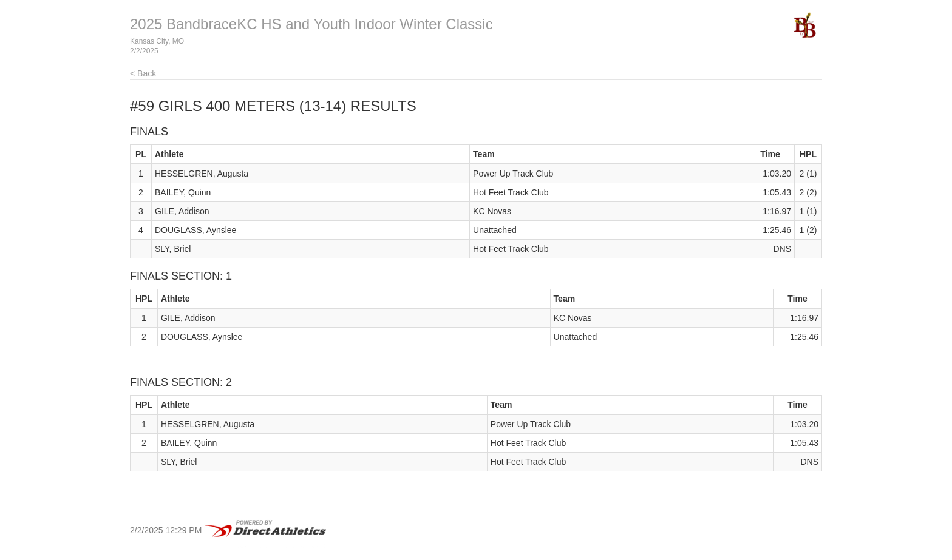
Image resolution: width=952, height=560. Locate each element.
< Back (143, 73)
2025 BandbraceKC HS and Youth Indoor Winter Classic (311, 24)
